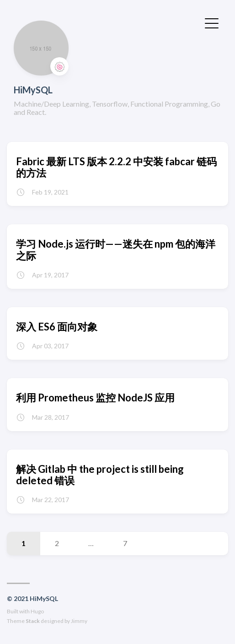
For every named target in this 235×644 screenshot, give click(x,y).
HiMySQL (33, 90)
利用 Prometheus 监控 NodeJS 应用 (95, 398)
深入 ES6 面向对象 (57, 327)
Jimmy (79, 621)
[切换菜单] (212, 22)
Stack (33, 621)
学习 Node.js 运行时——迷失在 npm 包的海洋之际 (116, 249)
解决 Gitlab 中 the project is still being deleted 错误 (100, 475)
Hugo (37, 611)
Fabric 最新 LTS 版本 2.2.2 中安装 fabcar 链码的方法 (116, 167)
